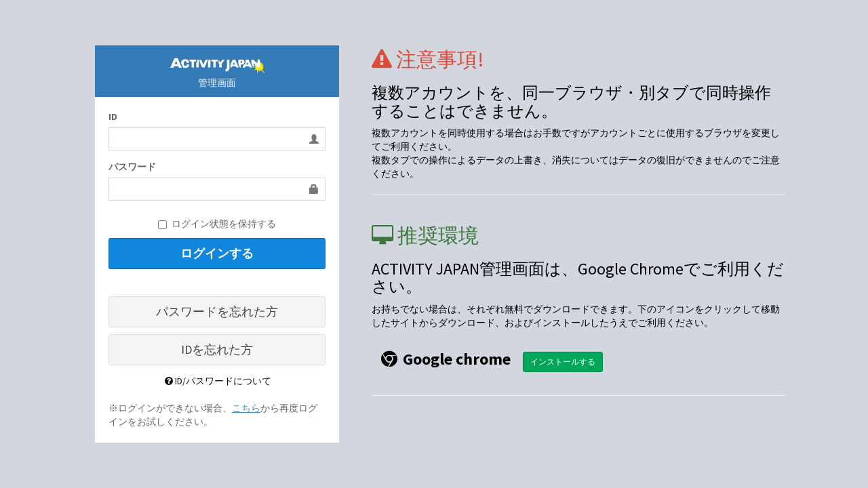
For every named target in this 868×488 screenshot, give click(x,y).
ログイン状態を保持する (217, 224)
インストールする (563, 362)
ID (113, 117)
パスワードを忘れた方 (217, 311)
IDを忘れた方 (217, 349)
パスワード (132, 167)
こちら (246, 408)
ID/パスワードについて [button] (217, 381)
